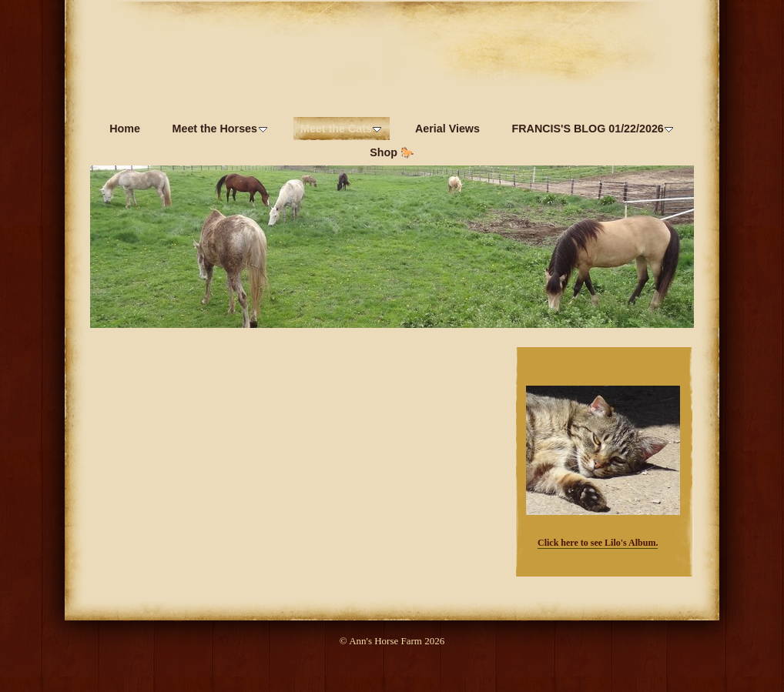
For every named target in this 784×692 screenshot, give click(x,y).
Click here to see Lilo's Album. (598, 543)
